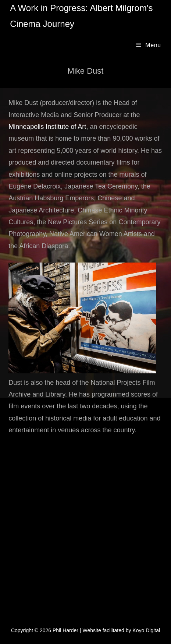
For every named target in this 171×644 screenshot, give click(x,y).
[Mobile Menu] (149, 45)
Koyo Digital (146, 630)
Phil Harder (65, 630)
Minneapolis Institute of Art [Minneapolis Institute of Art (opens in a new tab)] (47, 127)
